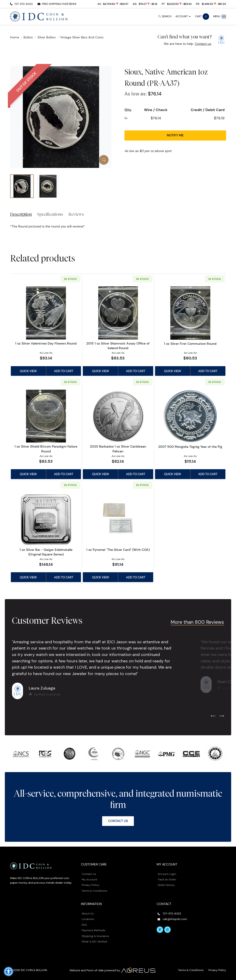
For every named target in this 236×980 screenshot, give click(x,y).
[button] (9, 971)
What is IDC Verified (94, 941)
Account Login (167, 874)
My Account (89, 879)
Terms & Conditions (94, 891)
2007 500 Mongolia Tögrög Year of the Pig (190, 447)
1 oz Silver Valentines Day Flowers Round (46, 343)
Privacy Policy (91, 885)
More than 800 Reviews (197, 622)
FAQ (84, 925)
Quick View (28, 371)
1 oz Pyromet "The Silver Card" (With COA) (118, 550)
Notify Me (175, 135)
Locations (88, 919)
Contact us (203, 44)
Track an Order (167, 879)
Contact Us (118, 821)
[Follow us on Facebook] (160, 930)
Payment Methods (94, 930)
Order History (166, 885)
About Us (88, 913)
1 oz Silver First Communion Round (190, 344)
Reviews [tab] (76, 214)
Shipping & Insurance (95, 936)
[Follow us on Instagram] (167, 930)
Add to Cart (64, 371)
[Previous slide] (213, 716)
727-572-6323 (23, 4)
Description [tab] (21, 214)
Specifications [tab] (50, 214)
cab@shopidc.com (175, 919)
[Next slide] (222, 716)
